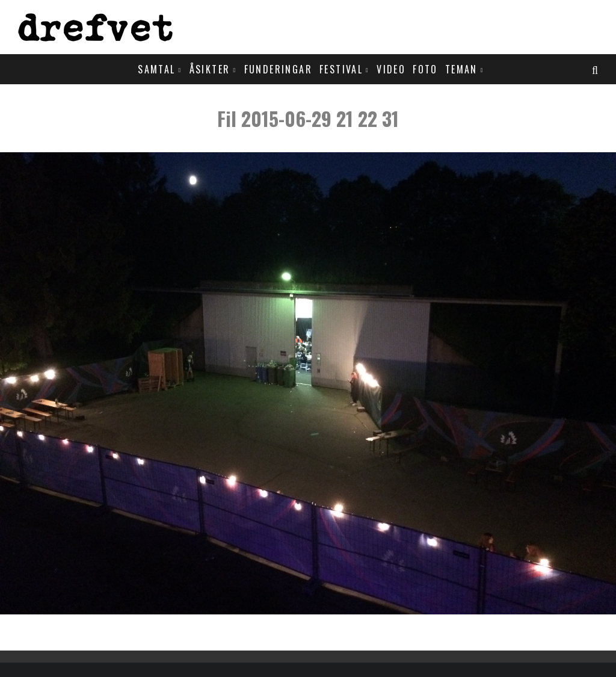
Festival (341, 69)
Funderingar (278, 69)
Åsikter (210, 69)
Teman (461, 69)
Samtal (156, 69)
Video (391, 69)
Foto (425, 69)
